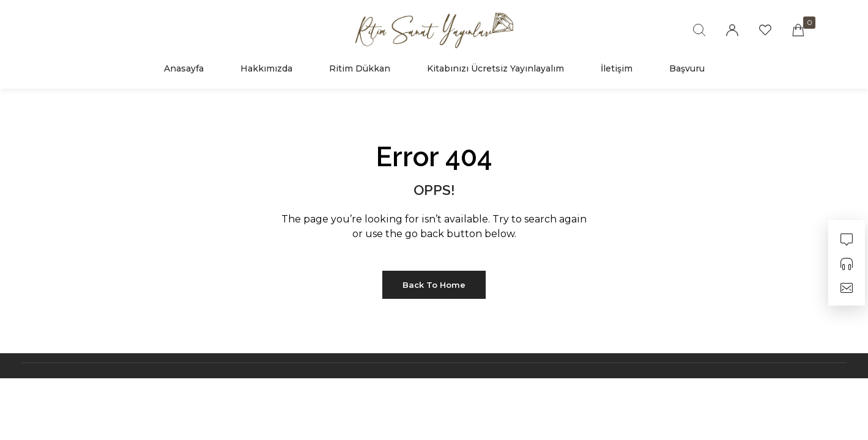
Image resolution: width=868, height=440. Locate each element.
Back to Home (434, 285)
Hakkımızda (266, 68)
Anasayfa (184, 68)
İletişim (617, 68)
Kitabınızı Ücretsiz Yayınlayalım (495, 68)
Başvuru (687, 68)
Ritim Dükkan (360, 68)
